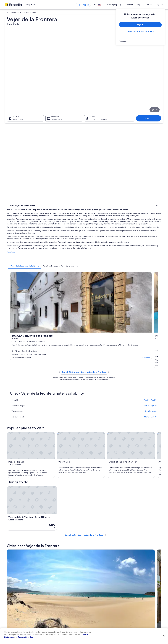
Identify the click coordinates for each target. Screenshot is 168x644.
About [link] (7, 592)
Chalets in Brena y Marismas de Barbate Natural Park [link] (34, 485)
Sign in (160, 5)
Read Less (49, 150)
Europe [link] (8, 13)
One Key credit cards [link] (53, 626)
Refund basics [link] (132, 605)
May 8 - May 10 (150, 271)
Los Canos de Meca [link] (18, 517)
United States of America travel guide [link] (59, 592)
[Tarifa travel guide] (59, 435)
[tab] (63, 161)
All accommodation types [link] (55, 617)
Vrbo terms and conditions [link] (96, 609)
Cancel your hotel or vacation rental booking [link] (143, 596)
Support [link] (130, 592)
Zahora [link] (88, 517)
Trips (144, 5)
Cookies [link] (89, 596)
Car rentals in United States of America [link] (60, 613)
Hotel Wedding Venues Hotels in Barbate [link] (30, 494)
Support (134, 5)
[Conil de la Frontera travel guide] (118, 435)
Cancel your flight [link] (134, 600)
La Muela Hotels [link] (20, 475)
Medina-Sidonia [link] (131, 512)
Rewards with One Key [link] (54, 621)
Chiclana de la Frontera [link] (58, 512)
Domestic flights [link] (52, 609)
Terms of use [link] (91, 600)
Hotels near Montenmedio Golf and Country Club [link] (105, 475)
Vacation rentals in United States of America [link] (61, 600)
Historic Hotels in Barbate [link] (95, 490)
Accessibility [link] (91, 613)
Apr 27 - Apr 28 (150, 254)
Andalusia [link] (23, 13)
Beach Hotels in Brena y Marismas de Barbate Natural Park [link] (108, 480)
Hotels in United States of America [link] (58, 596)
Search (150, 82)
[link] (140, 41)
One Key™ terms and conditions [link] (98, 605)
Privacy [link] (89, 592)
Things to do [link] (15, 114)
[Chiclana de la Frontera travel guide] (89, 435)
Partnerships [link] (10, 605)
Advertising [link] (9, 617)
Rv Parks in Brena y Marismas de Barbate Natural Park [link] (35, 480)
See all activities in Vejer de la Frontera (103, 417)
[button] (84, 457)
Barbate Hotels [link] (91, 485)
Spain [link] (15, 13)
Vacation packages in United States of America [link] (62, 605)
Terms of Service (26, 637)
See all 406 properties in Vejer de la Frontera (103, 229)
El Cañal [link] (50, 524)
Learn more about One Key (140, 31)
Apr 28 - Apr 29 (150, 259)
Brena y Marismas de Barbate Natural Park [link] (141, 518)
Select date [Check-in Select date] (16, 83)
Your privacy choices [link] (94, 617)
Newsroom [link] (9, 609)
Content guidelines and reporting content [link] (102, 621)
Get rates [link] (79, 214)
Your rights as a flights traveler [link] (138, 617)
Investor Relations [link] (11, 613)
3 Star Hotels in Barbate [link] (94, 494)
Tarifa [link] (11, 512)
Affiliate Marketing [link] (12, 621)
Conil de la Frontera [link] (94, 512)
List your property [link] (11, 600)
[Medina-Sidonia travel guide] (147, 435)
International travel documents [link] (138, 613)
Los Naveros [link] (14, 524)
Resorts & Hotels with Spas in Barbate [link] (28, 490)
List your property (118, 5)
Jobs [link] (7, 596)
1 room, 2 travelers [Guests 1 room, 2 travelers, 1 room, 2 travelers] (99, 83)
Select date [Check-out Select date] (56, 83)
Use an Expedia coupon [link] (136, 609)
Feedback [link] (9, 626)
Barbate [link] (50, 517)
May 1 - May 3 (151, 265)
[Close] (164, 636)
